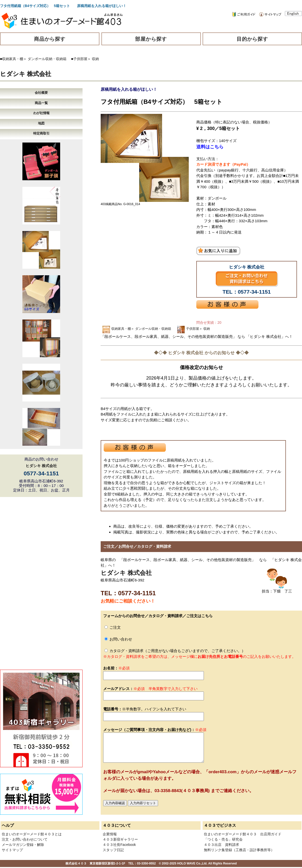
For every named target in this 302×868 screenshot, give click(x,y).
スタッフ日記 (113, 850)
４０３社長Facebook (119, 845)
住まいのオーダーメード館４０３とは (32, 834)
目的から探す (252, 39)
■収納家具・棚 (12, 59)
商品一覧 (41, 103)
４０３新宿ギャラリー (120, 839)
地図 (41, 123)
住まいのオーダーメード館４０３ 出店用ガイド (243, 834)
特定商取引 (41, 133)
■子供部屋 (79, 59)
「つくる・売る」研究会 (223, 839)
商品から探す (50, 39)
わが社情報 (41, 113)
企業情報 (110, 834)
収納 (95, 59)
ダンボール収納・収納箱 (47, 59)
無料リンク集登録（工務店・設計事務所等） (239, 850)
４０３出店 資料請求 (221, 845)
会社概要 (41, 93)
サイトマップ (12, 850)
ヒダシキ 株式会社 (26, 74)
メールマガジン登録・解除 (23, 845)
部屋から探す (151, 39)
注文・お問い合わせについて (25, 839)
